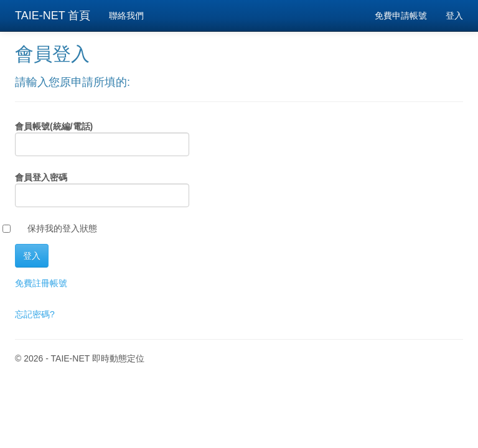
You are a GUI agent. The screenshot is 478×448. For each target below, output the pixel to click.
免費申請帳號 (401, 16)
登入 (454, 16)
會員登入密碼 (41, 177)
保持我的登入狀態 (62, 228)
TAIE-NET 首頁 (53, 16)
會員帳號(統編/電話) (54, 126)
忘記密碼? (35, 314)
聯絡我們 (126, 16)
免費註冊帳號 (41, 283)
